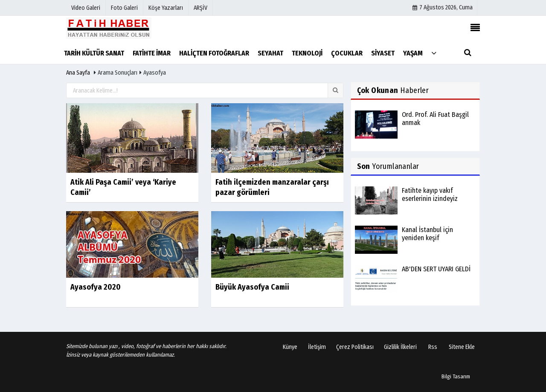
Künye (290, 347)
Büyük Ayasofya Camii (252, 287)
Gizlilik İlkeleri (400, 347)
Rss (433, 347)
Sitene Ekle (462, 347)
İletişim (317, 347)
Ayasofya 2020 (96, 287)
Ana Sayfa (78, 73)
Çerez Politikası (355, 347)
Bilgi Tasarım (456, 376)
